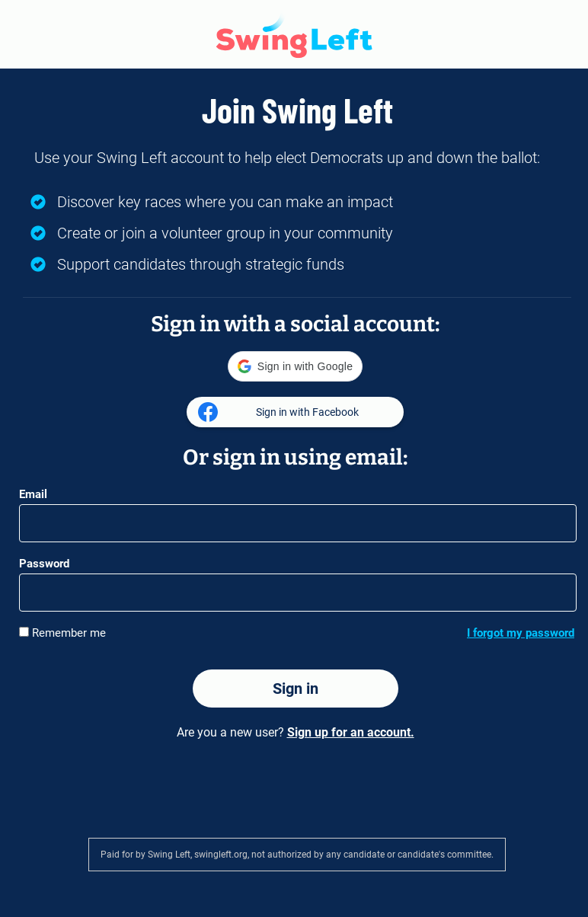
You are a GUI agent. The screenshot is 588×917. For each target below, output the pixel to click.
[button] (295, 366)
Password (44, 564)
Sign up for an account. (351, 732)
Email (33, 494)
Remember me (62, 633)
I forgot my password (521, 633)
